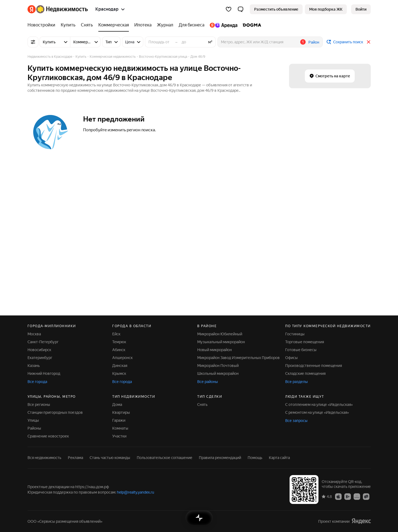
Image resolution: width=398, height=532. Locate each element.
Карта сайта (279, 458)
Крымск (119, 373)
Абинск (119, 350)
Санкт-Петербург (43, 342)
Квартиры (121, 412)
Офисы (291, 358)
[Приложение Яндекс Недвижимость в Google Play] (348, 496)
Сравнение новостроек (48, 436)
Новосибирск (39, 350)
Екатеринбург (40, 358)
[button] (241, 9)
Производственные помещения (314, 366)
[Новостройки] (43, 25)
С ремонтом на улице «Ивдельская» (317, 412)
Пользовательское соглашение (165, 458)
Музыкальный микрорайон (221, 342)
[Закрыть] (369, 42)
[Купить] (68, 25)
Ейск (116, 334)
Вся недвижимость (44, 458)
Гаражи (119, 420)
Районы (34, 428)
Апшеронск (122, 358)
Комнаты (120, 428)
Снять (202, 405)
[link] (361, 9)
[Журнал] (165, 25)
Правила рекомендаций (220, 458)
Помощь (255, 458)
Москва (34, 334)
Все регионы (39, 405)
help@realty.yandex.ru (136, 492)
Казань (34, 366)
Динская (120, 366)
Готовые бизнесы (301, 350)
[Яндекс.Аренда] (224, 25)
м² (210, 42)
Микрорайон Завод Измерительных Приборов (239, 358)
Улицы (33, 420)
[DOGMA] (251, 25)
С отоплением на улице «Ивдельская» (319, 405)
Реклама (75, 458)
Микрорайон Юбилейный (220, 334)
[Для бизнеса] (192, 25)
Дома (117, 405)
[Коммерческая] (114, 25)
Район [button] (314, 42)
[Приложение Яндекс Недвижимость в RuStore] (366, 496)
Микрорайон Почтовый (218, 366)
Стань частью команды (110, 458)
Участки (119, 436)
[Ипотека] (143, 25)
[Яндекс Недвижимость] (62, 9)
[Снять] (87, 25)
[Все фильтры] (33, 42)
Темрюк (119, 342)
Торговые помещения (305, 342)
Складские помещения (305, 373)
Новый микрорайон (215, 350)
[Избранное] (229, 9)
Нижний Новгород (44, 373)
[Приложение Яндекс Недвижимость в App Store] (338, 496)
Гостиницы (295, 334)
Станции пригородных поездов (55, 412)
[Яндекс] (32, 9)
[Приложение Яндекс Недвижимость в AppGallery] (357, 496)
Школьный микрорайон (218, 373)
